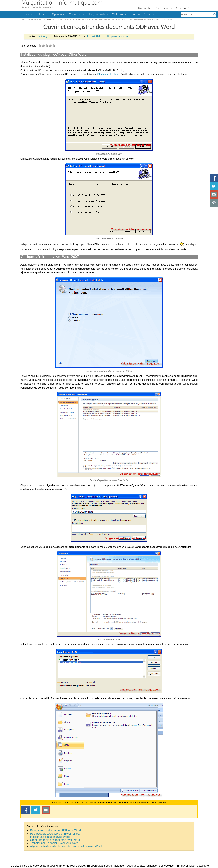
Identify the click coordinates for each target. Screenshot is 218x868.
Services (149, 14)
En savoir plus (186, 866)
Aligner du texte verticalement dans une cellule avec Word (66, 846)
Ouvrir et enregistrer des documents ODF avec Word (151, 20)
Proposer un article (118, 36)
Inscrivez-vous (163, 8)
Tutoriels (41, 14)
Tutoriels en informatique (98, 20)
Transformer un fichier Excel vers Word (54, 843)
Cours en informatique (74, 20)
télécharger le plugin (108, 74)
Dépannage (58, 14)
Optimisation (77, 14)
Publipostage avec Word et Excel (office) (55, 834)
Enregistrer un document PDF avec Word (55, 831)
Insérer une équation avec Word (50, 837)
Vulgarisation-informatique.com (62, 3)
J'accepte (203, 866)
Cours (28, 14)
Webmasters (120, 14)
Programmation (98, 14)
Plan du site (144, 8)
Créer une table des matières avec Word (55, 840)
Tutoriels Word (119, 20)
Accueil (58, 20)
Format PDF (94, 36)
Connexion (183, 8)
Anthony (43, 36)
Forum (136, 14)
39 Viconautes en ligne (31, 20)
